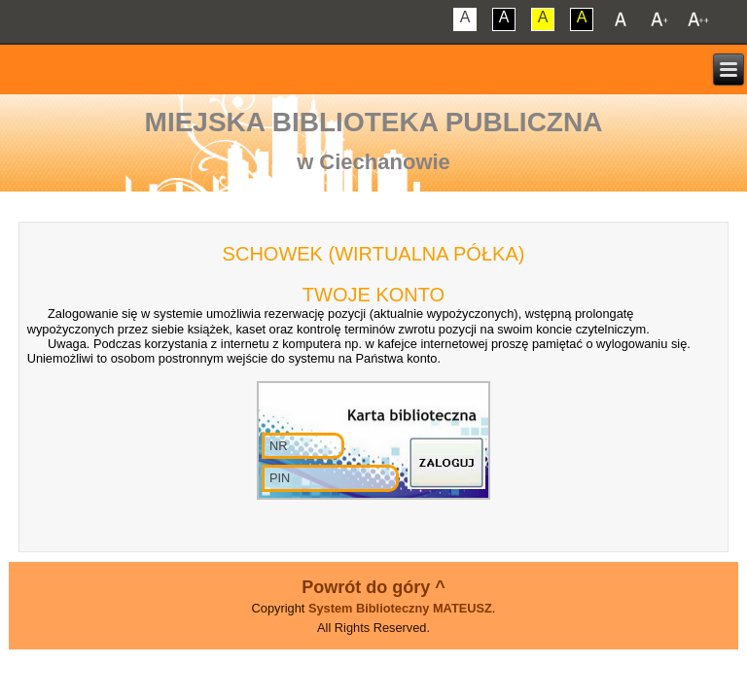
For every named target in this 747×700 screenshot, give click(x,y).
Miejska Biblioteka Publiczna (374, 122)
